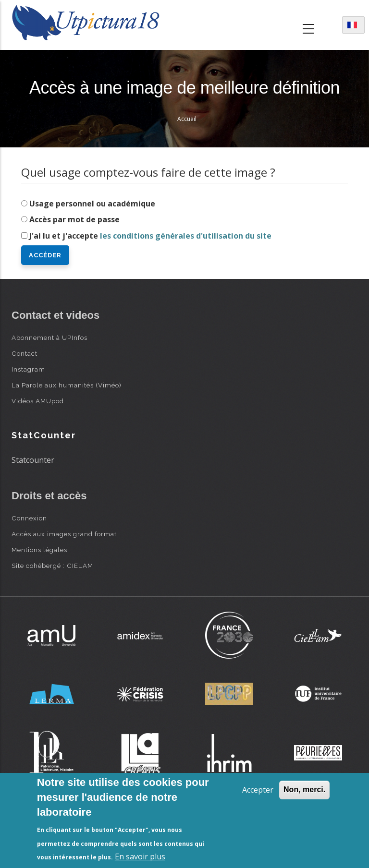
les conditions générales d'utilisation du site (186, 236)
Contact (25, 353)
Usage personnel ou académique (92, 204)
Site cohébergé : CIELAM (52, 566)
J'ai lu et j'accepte (150, 236)
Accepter (258, 790)
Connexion (29, 518)
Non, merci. (304, 790)
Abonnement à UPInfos (49, 338)
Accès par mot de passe (74, 219)
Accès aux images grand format (64, 534)
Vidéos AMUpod (38, 401)
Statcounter (33, 460)
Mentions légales (39, 550)
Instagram (28, 369)
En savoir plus (140, 856)
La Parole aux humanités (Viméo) (67, 385)
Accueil (187, 119)
